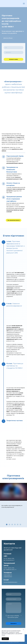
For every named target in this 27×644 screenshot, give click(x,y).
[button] (8, 38)
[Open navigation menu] (24, 4)
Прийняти (5, 639)
